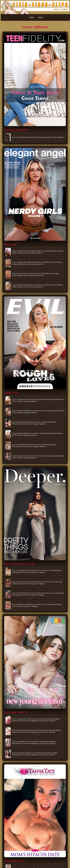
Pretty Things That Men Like (19, 564)
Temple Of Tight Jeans (16, 130)
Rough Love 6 (11, 393)
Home (32, 17)
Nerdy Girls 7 (11, 244)
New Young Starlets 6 (15, 712)
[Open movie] (35, 80)
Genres (40, 17)
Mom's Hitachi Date (15, 861)
